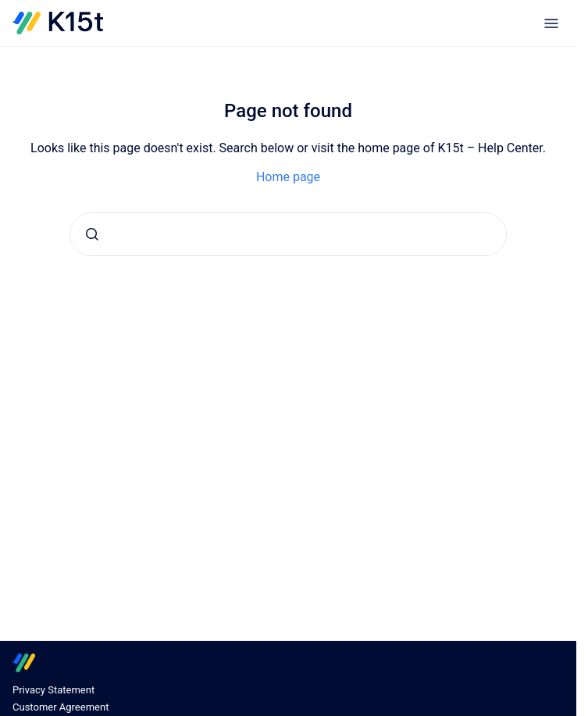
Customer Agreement (61, 707)
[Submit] (92, 234)
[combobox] (288, 234)
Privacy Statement (53, 690)
